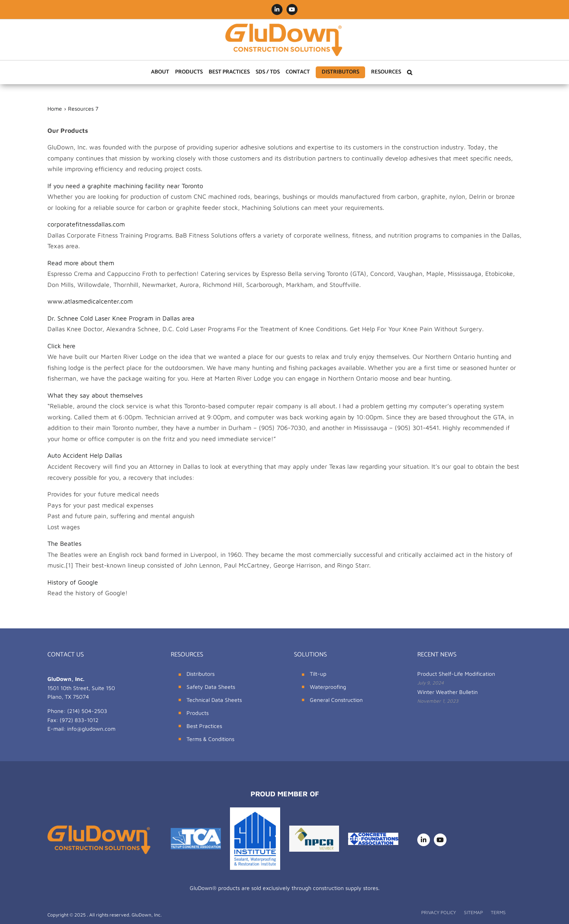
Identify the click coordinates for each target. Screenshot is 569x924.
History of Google (73, 582)
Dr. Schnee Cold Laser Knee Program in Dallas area (121, 318)
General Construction (336, 700)
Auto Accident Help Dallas (85, 455)
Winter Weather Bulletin (447, 692)
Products (198, 713)
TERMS (498, 912)
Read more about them (81, 263)
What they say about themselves (95, 395)
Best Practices (204, 726)
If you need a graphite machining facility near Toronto (125, 186)
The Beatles (64, 543)
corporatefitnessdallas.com (86, 224)
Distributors (201, 674)
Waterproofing (328, 687)
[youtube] (440, 840)
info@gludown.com (91, 729)
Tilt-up (318, 674)
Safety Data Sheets (211, 687)
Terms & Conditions (210, 739)
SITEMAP (473, 912)
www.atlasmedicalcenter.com (90, 301)
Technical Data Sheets (214, 700)
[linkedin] (424, 840)
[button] (410, 72)
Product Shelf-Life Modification (456, 674)
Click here (61, 346)
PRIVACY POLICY (439, 912)
